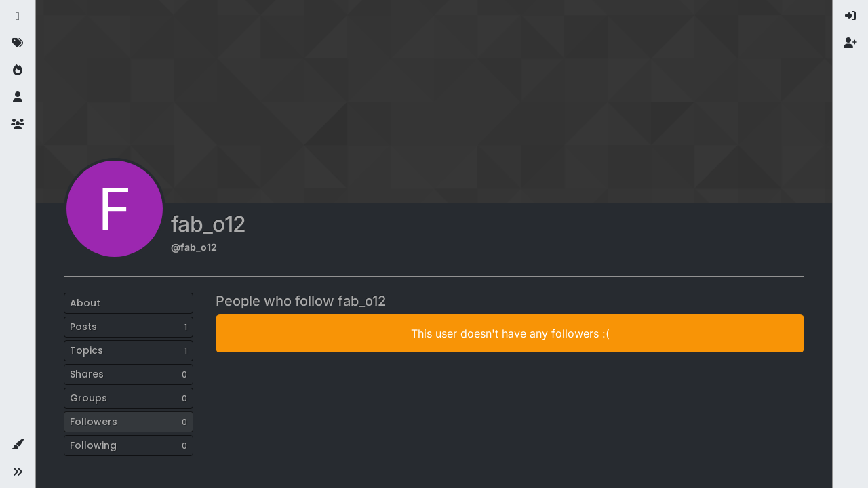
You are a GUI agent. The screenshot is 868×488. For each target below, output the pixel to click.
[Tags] (18, 43)
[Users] (18, 98)
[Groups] (18, 125)
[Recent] (18, 16)
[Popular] (18, 70)
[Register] (850, 43)
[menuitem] (850, 16)
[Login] (850, 16)
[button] (18, 445)
